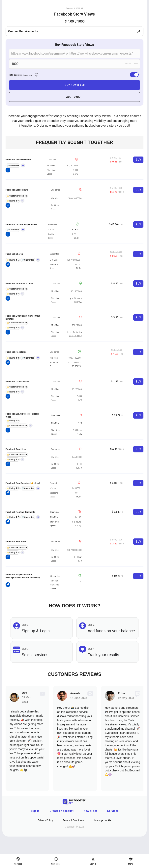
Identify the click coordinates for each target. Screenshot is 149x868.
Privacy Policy (45, 820)
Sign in (35, 811)
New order (90, 811)
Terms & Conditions (74, 820)
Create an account (61, 811)
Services (113, 811)
